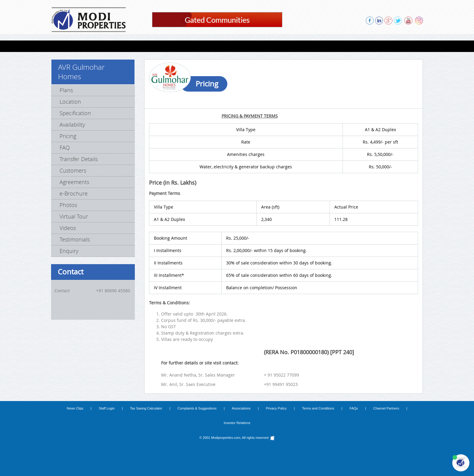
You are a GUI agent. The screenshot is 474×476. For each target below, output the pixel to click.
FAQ (65, 147)
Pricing (68, 136)
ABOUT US (297, 46)
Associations (241, 408)
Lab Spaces (134, 46)
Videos (68, 228)
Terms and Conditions (318, 408)
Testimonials (75, 239)
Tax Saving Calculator (146, 408)
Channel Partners (386, 408)
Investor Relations (237, 423)
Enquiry (69, 251)
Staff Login (107, 408)
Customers (73, 170)
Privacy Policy (276, 408)
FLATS (84, 46)
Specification (75, 113)
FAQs (354, 408)
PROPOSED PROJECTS (256, 46)
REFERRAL (327, 46)
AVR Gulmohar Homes (81, 72)
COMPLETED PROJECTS (202, 46)
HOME (62, 46)
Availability (72, 125)
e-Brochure (74, 193)
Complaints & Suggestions (197, 408)
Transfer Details (79, 159)
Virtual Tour (74, 216)
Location (70, 102)
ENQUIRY (356, 46)
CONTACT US (388, 46)
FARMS (162, 46)
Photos (68, 205)
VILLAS (106, 46)
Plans (66, 90)
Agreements (74, 182)
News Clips (75, 408)
